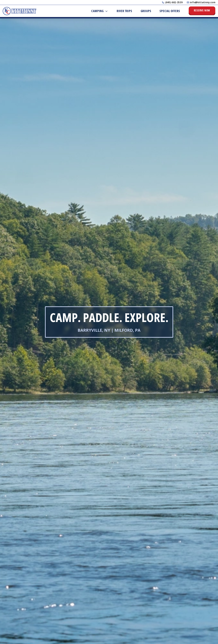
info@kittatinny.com (201, 2)
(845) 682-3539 (172, 2)
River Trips (124, 11)
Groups (146, 11)
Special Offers (170, 11)
